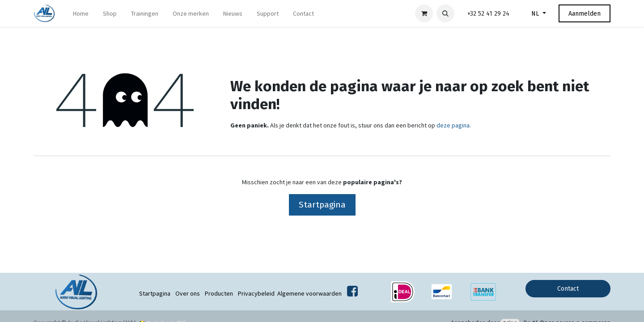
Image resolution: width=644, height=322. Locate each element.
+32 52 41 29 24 (488, 14)
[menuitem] (81, 14)
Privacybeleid (256, 293)
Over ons (188, 293)
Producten (219, 293)
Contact (568, 289)
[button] (445, 13)
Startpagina (322, 205)
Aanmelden (585, 14)
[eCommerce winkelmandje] (424, 13)
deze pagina (453, 125)
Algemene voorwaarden (309, 293)
